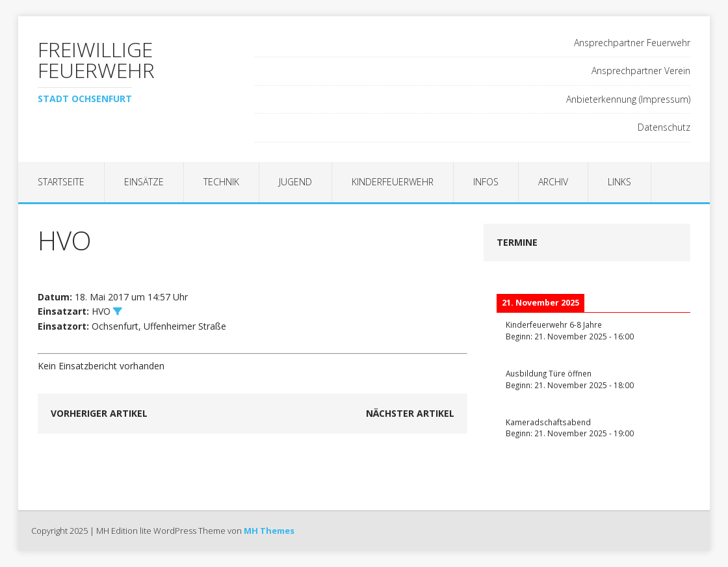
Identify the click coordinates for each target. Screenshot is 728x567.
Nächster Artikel (410, 413)
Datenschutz (664, 127)
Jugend (295, 182)
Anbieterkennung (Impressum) (628, 99)
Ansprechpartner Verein (641, 71)
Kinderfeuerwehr (393, 182)
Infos (486, 182)
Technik (221, 182)
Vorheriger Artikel (99, 413)
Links (619, 182)
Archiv (553, 182)
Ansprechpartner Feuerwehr (632, 43)
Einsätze (144, 182)
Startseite (61, 182)
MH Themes (269, 531)
